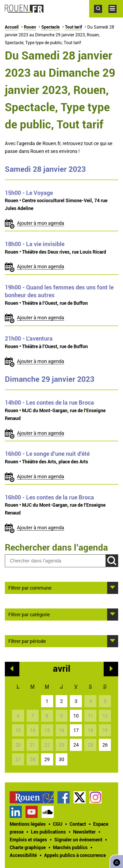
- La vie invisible (35, 244)
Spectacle (50, 27)
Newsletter (84, 832)
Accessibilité (23, 855)
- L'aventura (29, 338)
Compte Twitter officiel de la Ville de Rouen (80, 797)
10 (76, 716)
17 (76, 730)
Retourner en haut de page (115, 861)
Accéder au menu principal (116, 16)
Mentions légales (28, 824)
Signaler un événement (78, 839)
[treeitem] (34, 797)
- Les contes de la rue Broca (49, 402)
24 (76, 745)
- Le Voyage (29, 193)
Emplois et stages (28, 839)
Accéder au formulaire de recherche (101, 16)
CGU (58, 824)
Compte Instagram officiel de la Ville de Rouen (95, 797)
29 (47, 759)
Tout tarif (73, 27)
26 (105, 745)
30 (61, 759)
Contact (78, 824)
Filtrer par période (27, 641)
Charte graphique (28, 847)
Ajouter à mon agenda (41, 223)
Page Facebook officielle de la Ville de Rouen (64, 797)
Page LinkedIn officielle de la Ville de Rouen (16, 812)
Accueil (12, 27)
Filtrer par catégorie (29, 614)
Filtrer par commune (30, 587)
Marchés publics (70, 847)
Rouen (30, 27)
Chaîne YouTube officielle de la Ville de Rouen (32, 812)
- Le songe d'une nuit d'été (47, 454)
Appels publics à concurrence (75, 855)
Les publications (48, 832)
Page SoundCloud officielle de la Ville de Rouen (48, 812)
